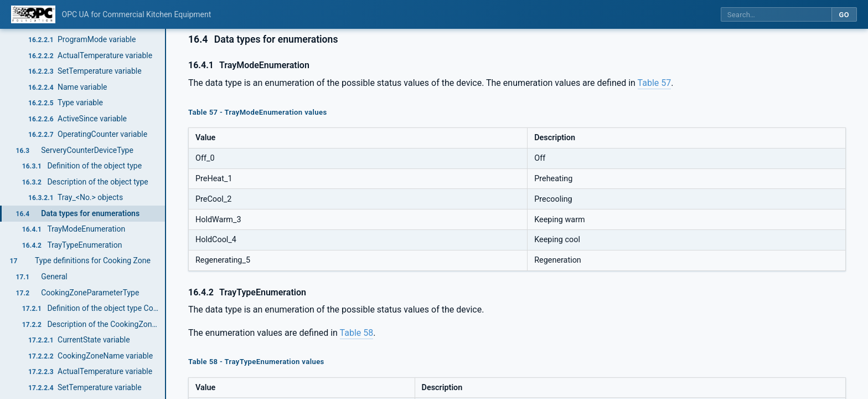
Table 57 (655, 83)
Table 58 (357, 333)
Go (844, 15)
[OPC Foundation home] (33, 14)
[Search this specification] (776, 15)
